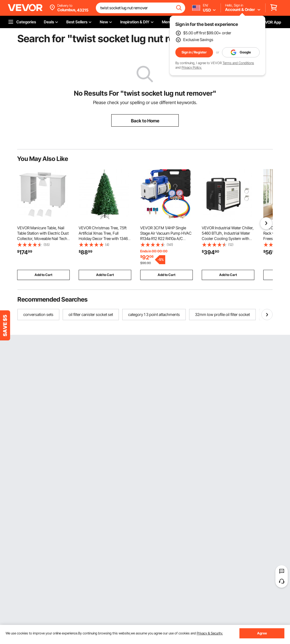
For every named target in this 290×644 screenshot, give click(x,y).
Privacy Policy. (192, 67)
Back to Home (145, 121)
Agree (262, 633)
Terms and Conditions (238, 63)
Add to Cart (43, 275)
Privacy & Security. (210, 633)
